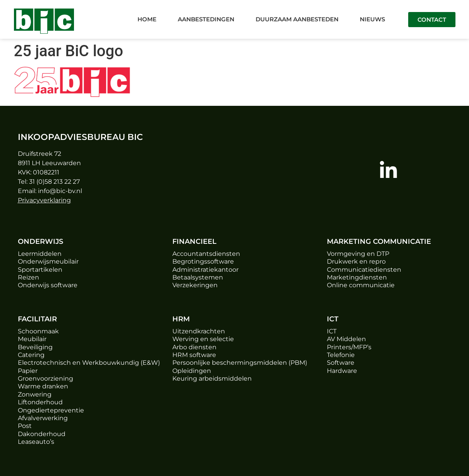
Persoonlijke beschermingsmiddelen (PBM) (240, 363)
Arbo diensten (194, 347)
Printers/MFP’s (349, 347)
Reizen (28, 277)
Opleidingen (192, 371)
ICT (332, 331)
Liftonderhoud (40, 402)
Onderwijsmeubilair (48, 261)
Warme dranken (43, 386)
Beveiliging (35, 347)
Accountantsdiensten (206, 254)
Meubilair (32, 339)
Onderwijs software (48, 285)
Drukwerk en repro (356, 261)
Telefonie (341, 355)
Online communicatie (361, 285)
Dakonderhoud (42, 434)
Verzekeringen (195, 285)
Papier (28, 371)
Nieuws (372, 19)
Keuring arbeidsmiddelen (212, 379)
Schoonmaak (38, 331)
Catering (31, 355)
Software (341, 363)
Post (25, 426)
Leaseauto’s (36, 442)
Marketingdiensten (357, 277)
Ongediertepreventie (51, 410)
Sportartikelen (40, 270)
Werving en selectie (203, 339)
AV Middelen (346, 339)
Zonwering (35, 394)
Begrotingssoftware (203, 261)
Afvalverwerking (43, 418)
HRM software (194, 355)
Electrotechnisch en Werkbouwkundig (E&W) (89, 363)
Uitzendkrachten (199, 331)
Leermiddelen (40, 254)
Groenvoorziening (46, 379)
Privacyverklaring (44, 200)
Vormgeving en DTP (358, 254)
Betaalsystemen (198, 277)
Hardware (342, 371)
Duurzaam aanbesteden (297, 19)
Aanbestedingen (206, 19)
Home (147, 19)
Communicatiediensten (364, 270)
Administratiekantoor (205, 270)
